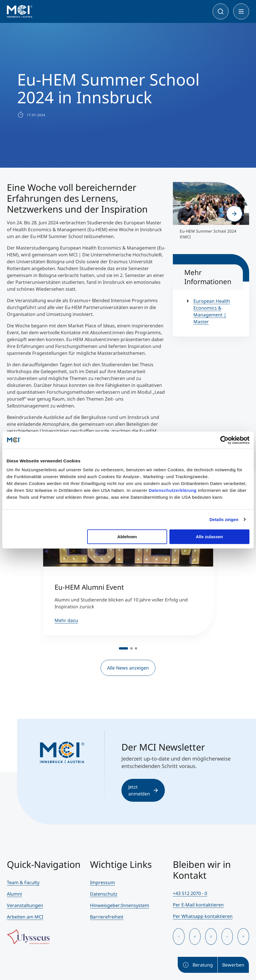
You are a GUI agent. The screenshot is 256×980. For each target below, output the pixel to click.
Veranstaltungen (25, 905)
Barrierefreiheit (107, 917)
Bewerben (233, 965)
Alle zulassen (209, 537)
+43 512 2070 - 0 (190, 893)
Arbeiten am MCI (25, 917)
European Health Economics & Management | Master (212, 311)
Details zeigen (224, 519)
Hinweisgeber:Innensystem (120, 905)
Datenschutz (104, 894)
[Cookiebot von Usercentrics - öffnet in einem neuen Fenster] (224, 440)
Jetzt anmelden (143, 790)
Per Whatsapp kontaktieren (203, 916)
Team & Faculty (23, 882)
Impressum (102, 882)
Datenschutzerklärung (173, 490)
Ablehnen (127, 537)
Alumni (14, 894)
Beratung (198, 965)
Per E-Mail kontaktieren (198, 905)
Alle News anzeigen (128, 668)
